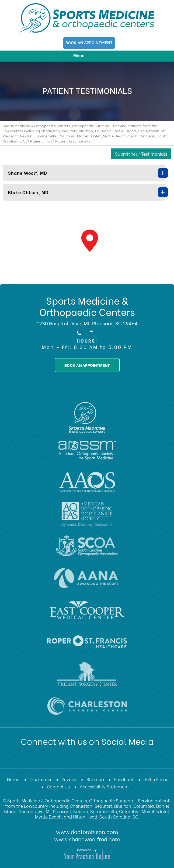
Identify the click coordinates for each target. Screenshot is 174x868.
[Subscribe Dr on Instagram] (104, 759)
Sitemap (95, 779)
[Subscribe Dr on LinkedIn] (76, 759)
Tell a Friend (156, 779)
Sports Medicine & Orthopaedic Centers (87, 306)
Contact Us (58, 786)
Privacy (69, 779)
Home (13, 779)
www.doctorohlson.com (87, 831)
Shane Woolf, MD (28, 173)
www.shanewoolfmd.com (87, 838)
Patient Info (40, 141)
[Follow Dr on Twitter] (62, 759)
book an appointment (87, 365)
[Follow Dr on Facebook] (48, 759)
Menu (86, 56)
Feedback (124, 779)
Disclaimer (41, 779)
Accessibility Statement (104, 786)
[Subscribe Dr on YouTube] (90, 759)
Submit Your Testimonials (141, 154)
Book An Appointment (89, 42)
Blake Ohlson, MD (28, 192)
